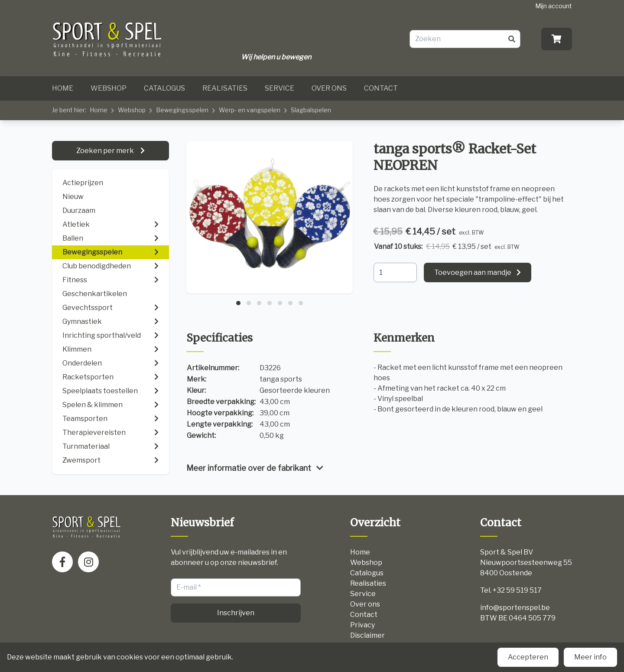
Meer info (590, 657)
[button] (238, 303)
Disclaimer (367, 635)
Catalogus (164, 88)
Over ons (329, 88)
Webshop (109, 88)
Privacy (362, 625)
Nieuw (73, 197)
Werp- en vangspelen (250, 110)
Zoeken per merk (106, 151)
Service (279, 88)
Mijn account (554, 6)
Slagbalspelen (311, 110)
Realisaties (225, 88)
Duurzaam (79, 210)
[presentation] (195, 221)
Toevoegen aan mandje (473, 272)
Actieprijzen (83, 183)
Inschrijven (236, 613)
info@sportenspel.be (515, 608)
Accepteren (528, 657)
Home (63, 88)
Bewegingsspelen (182, 110)
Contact (381, 88)
